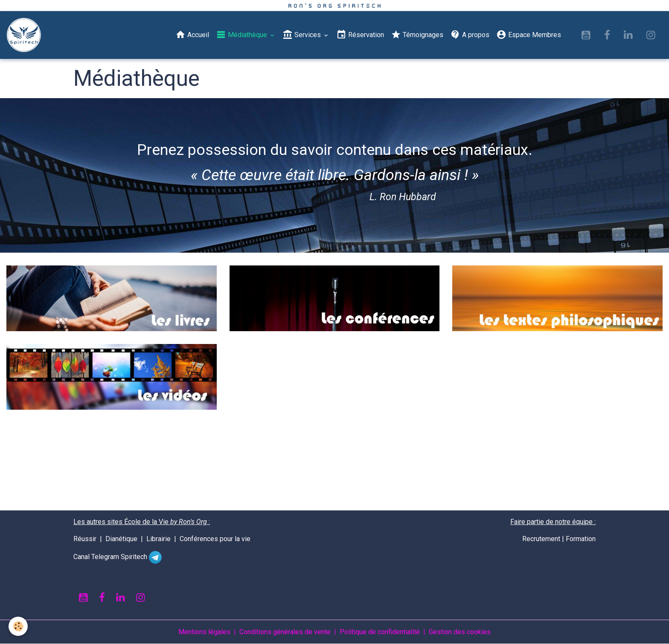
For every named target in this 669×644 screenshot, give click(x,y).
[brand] (26, 35)
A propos (470, 35)
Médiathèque (242, 35)
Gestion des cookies (460, 632)
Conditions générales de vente (285, 632)
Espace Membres (529, 35)
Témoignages (417, 35)
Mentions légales (204, 632)
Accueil (192, 35)
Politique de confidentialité (380, 632)
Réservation (360, 35)
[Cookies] (18, 626)
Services (303, 35)
